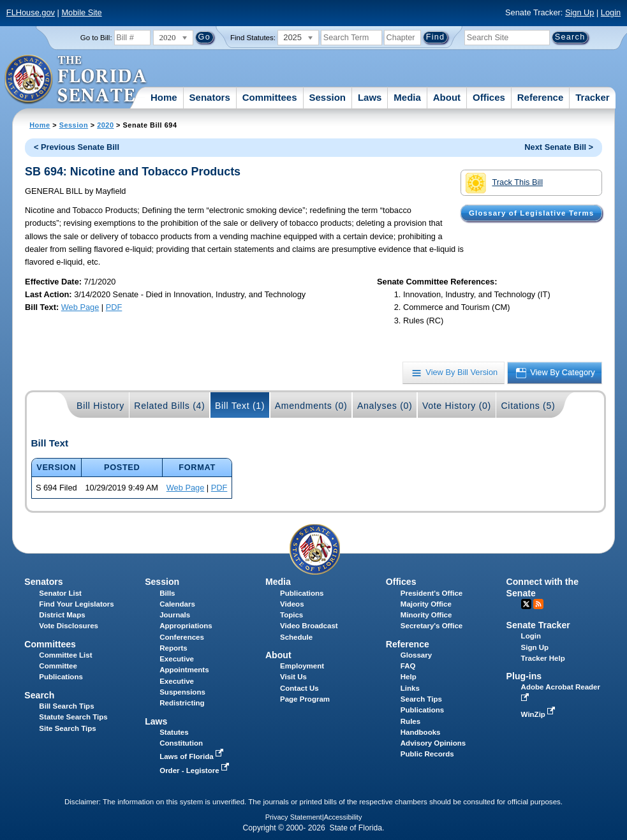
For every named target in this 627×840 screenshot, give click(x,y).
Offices (489, 97)
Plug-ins (524, 676)
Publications (302, 593)
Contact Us (299, 688)
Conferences (182, 637)
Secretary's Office (432, 626)
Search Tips (421, 699)
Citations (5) (528, 406)
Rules (410, 721)
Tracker (592, 97)
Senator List (60, 593)
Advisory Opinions (433, 743)
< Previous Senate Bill (77, 147)
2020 (105, 125)
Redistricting (182, 703)
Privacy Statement (294, 817)
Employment (302, 666)
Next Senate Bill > (559, 147)
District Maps (62, 615)
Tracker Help (543, 658)
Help (409, 677)
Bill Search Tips (66, 706)
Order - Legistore (195, 770)
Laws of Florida (193, 756)
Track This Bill (504, 183)
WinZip (539, 714)
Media (407, 97)
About (447, 97)
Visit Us (293, 677)
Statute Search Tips (73, 717)
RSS (538, 604)
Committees (270, 97)
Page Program (305, 699)
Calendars (177, 604)
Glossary (416, 655)
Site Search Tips (67, 728)
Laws (370, 97)
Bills (167, 593)
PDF (114, 307)
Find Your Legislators (76, 604)
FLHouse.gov (31, 12)
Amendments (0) (311, 406)
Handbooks (421, 732)
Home (164, 97)
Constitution (181, 743)
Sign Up (580, 12)
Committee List (65, 655)
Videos (292, 604)
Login (611, 12)
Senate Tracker (538, 625)
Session (327, 97)
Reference (541, 97)
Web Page (80, 307)
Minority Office (426, 615)
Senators (210, 97)
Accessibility (343, 817)
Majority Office (426, 604)
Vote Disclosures (69, 626)
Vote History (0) (457, 406)
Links (410, 688)
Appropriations (186, 626)
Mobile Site (81, 12)
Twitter (526, 604)
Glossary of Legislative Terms (531, 213)
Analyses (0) (385, 406)
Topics (291, 615)
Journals (175, 615)
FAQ (408, 666)
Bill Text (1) (240, 406)
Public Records (427, 754)
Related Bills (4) (169, 406)
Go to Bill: (96, 38)
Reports (173, 648)
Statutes (174, 732)
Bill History (100, 406)
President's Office (432, 593)
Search (39, 695)
